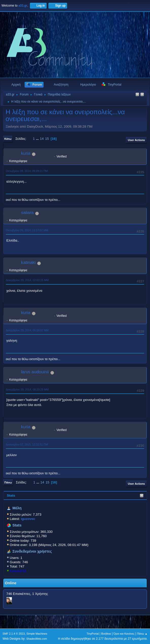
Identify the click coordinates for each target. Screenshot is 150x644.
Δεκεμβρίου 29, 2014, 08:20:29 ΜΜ (27, 389)
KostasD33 (18, 571)
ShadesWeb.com (37, 639)
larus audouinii (35, 372)
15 (47, 139)
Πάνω (8, 482)
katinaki (28, 262)
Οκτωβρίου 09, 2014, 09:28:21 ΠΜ (27, 171)
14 (42, 139)
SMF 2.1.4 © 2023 (14, 634)
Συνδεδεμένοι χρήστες (32, 551)
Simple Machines (37, 634)
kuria (26, 153)
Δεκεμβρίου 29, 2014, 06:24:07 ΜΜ (27, 330)
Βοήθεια (106, 634)
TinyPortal (93, 634)
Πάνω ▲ (142, 634)
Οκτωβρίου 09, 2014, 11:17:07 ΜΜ (27, 230)
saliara (27, 213)
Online (11, 583)
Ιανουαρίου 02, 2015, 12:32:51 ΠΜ (27, 444)
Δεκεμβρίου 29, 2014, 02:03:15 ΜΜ (27, 280)
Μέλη (17, 508)
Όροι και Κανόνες (124, 634)
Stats (11, 495)
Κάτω (8, 139)
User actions (136, 140)
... (38, 139)
